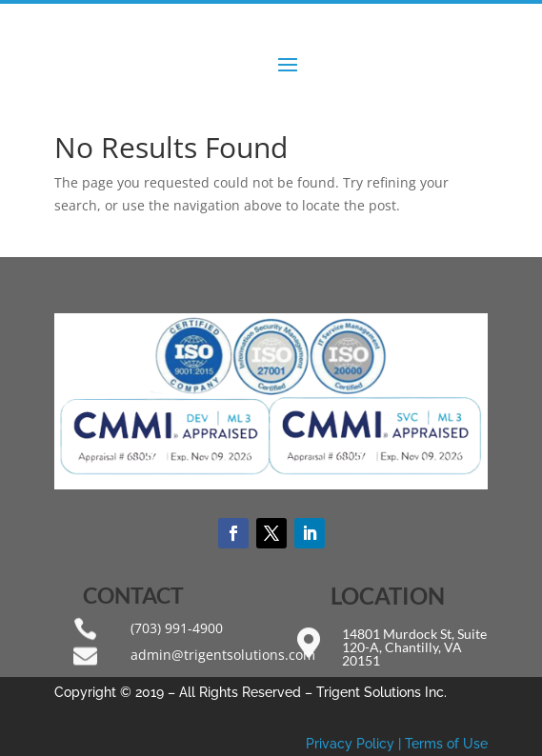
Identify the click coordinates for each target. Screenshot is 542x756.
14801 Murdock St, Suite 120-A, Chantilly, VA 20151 (414, 647)
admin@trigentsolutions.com (223, 655)
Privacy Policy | (355, 744)
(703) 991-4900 (177, 628)
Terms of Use (446, 744)
